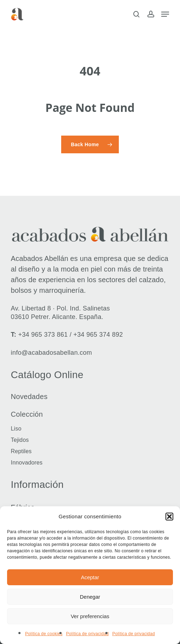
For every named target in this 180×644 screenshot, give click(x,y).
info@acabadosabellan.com (52, 353)
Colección (27, 414)
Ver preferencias (90, 616)
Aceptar (90, 577)
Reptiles (21, 451)
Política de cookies (44, 634)
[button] (169, 517)
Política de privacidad (88, 634)
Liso (16, 429)
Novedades (29, 397)
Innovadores (27, 463)
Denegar (90, 597)
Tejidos (20, 440)
